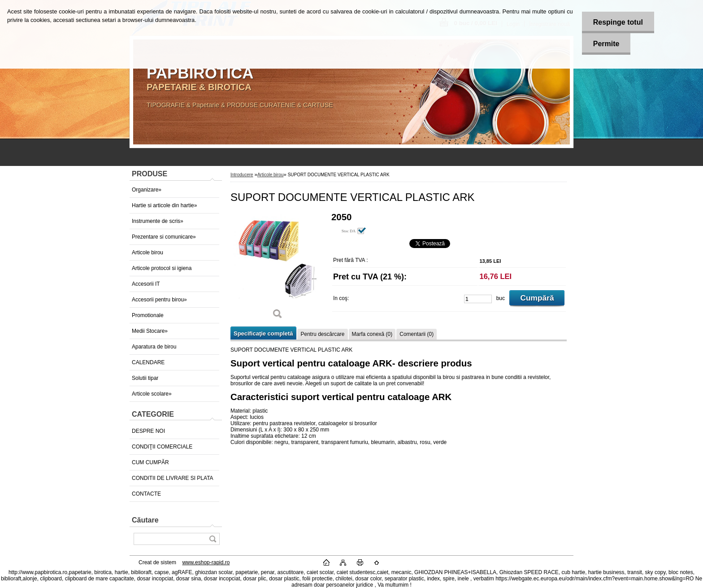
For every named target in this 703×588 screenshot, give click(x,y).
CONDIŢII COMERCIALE (162, 447)
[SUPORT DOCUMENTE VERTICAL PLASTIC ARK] (278, 269)
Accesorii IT (146, 284)
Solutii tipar (145, 378)
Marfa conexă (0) (372, 334)
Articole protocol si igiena (162, 268)
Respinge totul (618, 22)
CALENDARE (148, 362)
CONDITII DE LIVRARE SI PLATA (173, 478)
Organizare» (147, 190)
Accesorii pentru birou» (159, 300)
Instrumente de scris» (158, 221)
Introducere (242, 175)
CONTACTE (146, 494)
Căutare (145, 520)
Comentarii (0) (417, 334)
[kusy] (478, 299)
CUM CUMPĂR (150, 462)
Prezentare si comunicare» (164, 237)
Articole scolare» (152, 394)
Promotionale (148, 315)
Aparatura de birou (154, 347)
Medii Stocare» (150, 331)
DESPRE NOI (148, 431)
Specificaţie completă (263, 333)
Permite (606, 44)
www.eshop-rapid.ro (206, 562)
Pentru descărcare (322, 334)
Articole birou (148, 253)
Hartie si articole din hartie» (164, 205)
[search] (213, 539)
